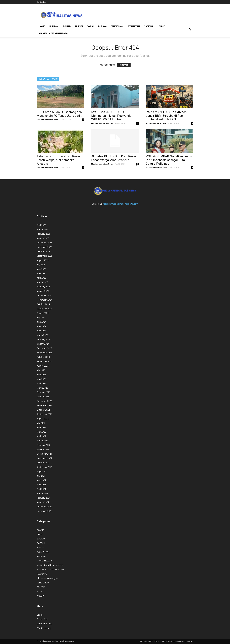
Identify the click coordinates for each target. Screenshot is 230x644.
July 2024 (41, 317)
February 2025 (43, 287)
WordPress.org (44, 628)
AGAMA (40, 530)
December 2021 (44, 454)
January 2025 (43, 291)
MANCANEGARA (45, 561)
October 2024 (43, 304)
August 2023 (43, 366)
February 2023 (43, 392)
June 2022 (41, 427)
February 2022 (43, 445)
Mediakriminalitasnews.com (50, 565)
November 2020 (44, 511)
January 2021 (43, 502)
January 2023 (43, 397)
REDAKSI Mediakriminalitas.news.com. (178, 641)
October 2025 (43, 251)
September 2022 (45, 414)
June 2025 (41, 269)
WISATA (40, 596)
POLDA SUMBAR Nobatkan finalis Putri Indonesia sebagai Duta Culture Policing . (169, 160)
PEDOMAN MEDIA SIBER (150, 641)
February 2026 (43, 234)
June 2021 (41, 480)
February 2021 (43, 498)
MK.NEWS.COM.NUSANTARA (53, 33)
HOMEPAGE (124, 65)
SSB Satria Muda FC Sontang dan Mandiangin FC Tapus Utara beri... (59, 114)
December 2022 (44, 401)
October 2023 (43, 357)
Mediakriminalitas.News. (48, 120)
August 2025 (43, 260)
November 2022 (44, 405)
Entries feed (42, 619)
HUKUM (79, 26)
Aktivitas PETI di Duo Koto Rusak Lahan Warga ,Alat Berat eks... (114, 158)
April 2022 (41, 436)
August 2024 (43, 313)
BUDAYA (102, 26)
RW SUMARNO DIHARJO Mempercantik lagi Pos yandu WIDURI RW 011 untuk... (111, 116)
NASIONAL (149, 26)
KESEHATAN (134, 26)
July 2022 (41, 423)
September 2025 (45, 256)
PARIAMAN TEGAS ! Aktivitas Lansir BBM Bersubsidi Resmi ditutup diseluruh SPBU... (166, 116)
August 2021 (43, 471)
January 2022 (43, 449)
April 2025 (41, 278)
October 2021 (43, 463)
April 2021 (41, 489)
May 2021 (41, 485)
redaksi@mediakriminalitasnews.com (121, 204)
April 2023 (41, 383)
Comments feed (44, 624)
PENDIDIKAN (117, 26)
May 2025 (41, 273)
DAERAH (41, 543)
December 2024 (44, 295)
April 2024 (41, 331)
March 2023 (42, 388)
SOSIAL (91, 26)
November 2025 (44, 247)
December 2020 (44, 507)
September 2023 (45, 361)
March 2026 (42, 229)
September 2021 (45, 467)
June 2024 (41, 322)
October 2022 (43, 410)
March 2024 (42, 335)
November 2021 (44, 458)
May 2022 (41, 432)
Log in (40, 615)
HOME (42, 26)
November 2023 (44, 353)
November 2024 (44, 300)
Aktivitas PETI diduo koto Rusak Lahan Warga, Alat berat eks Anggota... (59, 160)
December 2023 (44, 348)
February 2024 (43, 339)
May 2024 (41, 326)
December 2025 (44, 243)
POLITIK (67, 26)
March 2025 (42, 282)
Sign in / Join (41, 2)
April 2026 (41, 225)
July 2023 (41, 370)
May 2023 (41, 379)
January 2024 (43, 344)
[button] (190, 30)
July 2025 (41, 265)
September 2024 (45, 309)
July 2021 (41, 476)
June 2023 (41, 375)
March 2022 (42, 441)
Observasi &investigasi (47, 578)
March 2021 (42, 493)
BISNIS (162, 26)
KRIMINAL (54, 26)
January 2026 (43, 238)
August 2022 (43, 419)
